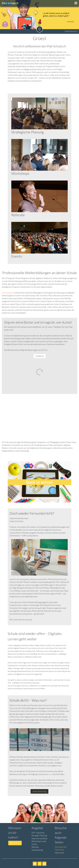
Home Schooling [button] (39, 791)
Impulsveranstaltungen (41, 838)
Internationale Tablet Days (61, 848)
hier (50, 774)
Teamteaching (37, 850)
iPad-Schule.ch (8, 293)
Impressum (59, 853)
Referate (35, 847)
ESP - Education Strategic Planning (39, 834)
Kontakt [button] (15, 843)
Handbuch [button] (40, 356)
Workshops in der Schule (39, 843)
